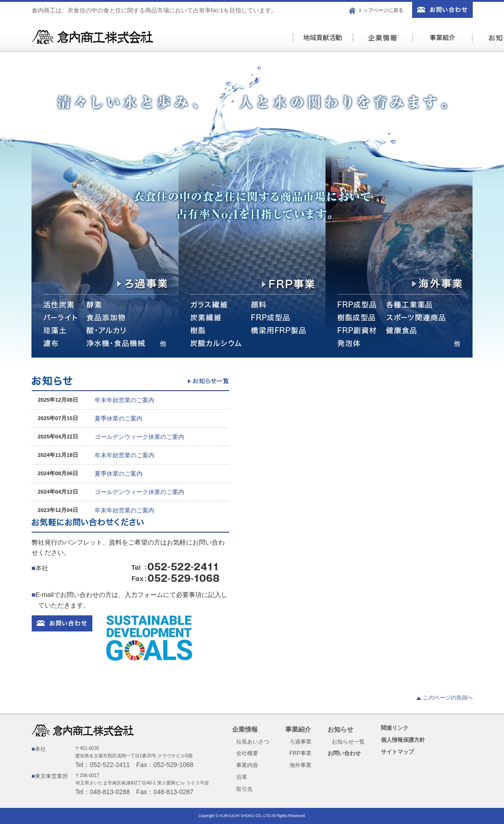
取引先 (244, 789)
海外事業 (300, 765)
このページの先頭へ (448, 698)
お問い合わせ (344, 753)
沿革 (242, 777)
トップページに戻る (381, 10)
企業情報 (382, 43)
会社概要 (247, 753)
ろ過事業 (300, 742)
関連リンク (395, 728)
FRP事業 (300, 753)
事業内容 (247, 765)
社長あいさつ (253, 742)
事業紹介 (442, 43)
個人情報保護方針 (403, 740)
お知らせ (340, 729)
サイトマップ (397, 752)
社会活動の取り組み (323, 43)
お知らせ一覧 (348, 742)
